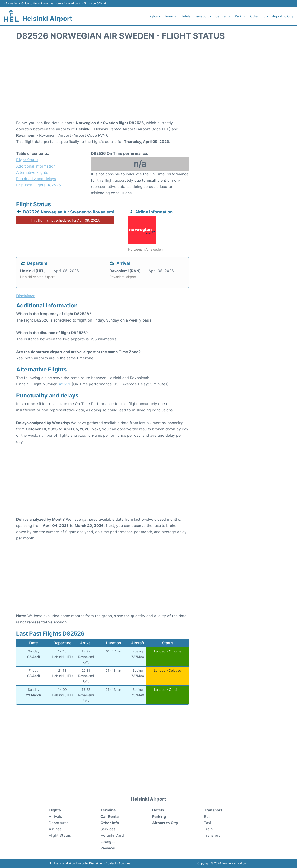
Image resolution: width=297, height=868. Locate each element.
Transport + (203, 16)
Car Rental (223, 16)
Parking (241, 16)
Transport (213, 810)
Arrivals (55, 816)
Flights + (154, 16)
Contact (111, 863)
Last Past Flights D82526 (39, 185)
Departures (59, 823)
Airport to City (283, 16)
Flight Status (27, 160)
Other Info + (259, 16)
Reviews (108, 848)
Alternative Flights (32, 172)
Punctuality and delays (36, 179)
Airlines (55, 829)
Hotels (186, 16)
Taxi (208, 823)
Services (108, 829)
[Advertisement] (148, 83)
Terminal (171, 16)
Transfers (212, 835)
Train (208, 829)
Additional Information (36, 166)
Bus (207, 816)
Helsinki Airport (47, 19)
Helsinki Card (112, 835)
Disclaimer (96, 863)
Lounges (108, 842)
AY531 (64, 384)
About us (124, 863)
